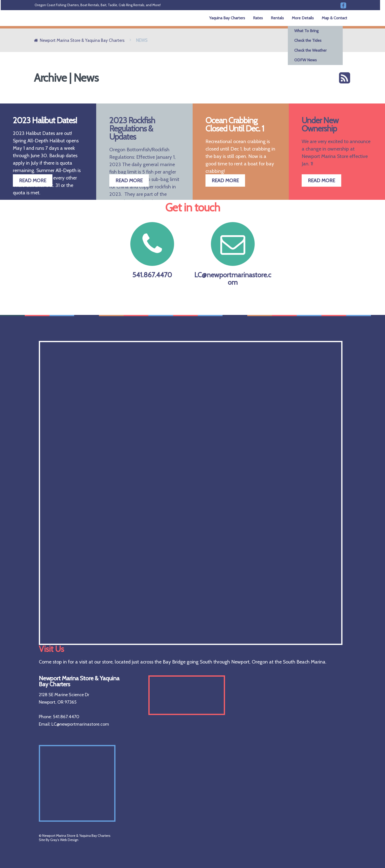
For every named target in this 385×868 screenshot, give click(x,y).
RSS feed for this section (345, 78)
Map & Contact (334, 18)
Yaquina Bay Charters (227, 18)
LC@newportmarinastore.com (233, 254)
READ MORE (33, 180)
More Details (303, 18)
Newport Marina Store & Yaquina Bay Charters (82, 40)
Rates (258, 18)
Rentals (277, 18)
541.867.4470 (152, 251)
